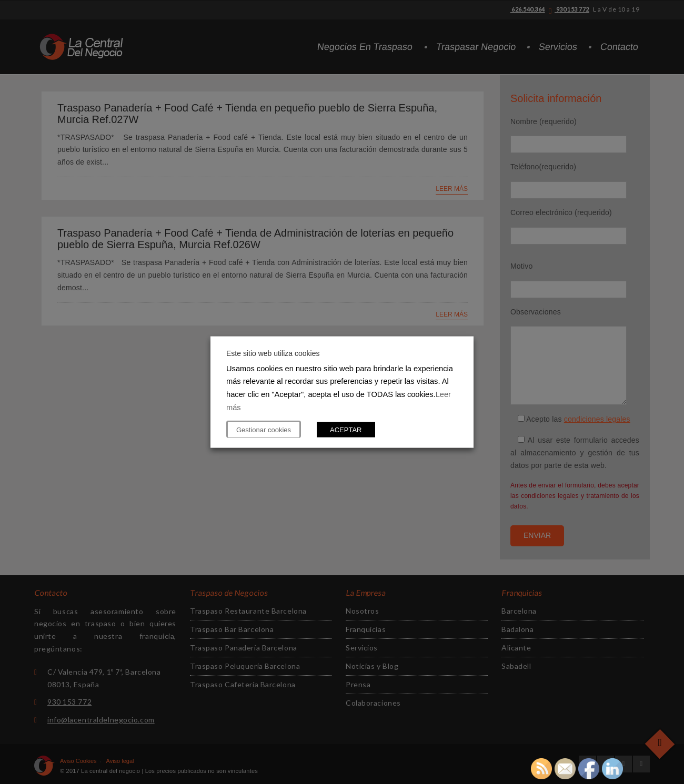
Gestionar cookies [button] (264, 430)
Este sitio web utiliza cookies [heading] (273, 353)
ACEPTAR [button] (346, 430)
